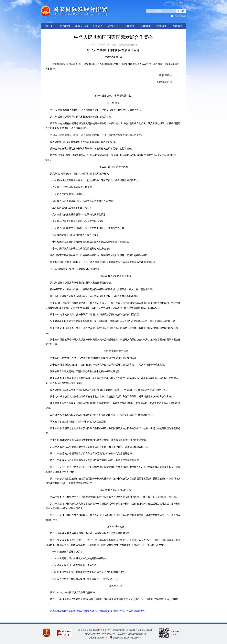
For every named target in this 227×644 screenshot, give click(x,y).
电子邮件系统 (180, 16)
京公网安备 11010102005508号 (127, 638)
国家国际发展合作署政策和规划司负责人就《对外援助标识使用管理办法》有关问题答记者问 (98, 611)
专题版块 (178, 26)
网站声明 (111, 634)
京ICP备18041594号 (98, 638)
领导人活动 (81, 26)
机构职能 (65, 26)
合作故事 (146, 26)
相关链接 (162, 26)
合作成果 (130, 26)
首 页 (49, 26)
